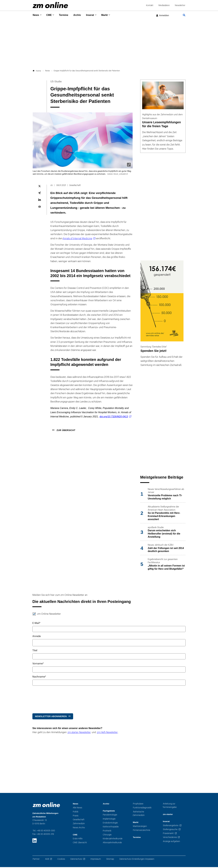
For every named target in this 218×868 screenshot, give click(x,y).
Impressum (96, 860)
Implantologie (109, 820)
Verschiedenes (170, 838)
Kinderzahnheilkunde (113, 840)
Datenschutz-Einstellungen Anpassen (137, 860)
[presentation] (55, 699)
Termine (65, 15)
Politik (76, 812)
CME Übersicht (80, 843)
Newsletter (180, 5)
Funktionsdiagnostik (142, 809)
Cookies (61, 860)
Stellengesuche (170, 830)
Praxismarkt (168, 834)
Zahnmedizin (79, 824)
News (36, 15)
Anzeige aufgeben (171, 842)
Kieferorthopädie (111, 828)
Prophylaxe (138, 804)
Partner (36, 860)
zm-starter (168, 815)
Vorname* (38, 664)
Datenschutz (76, 860)
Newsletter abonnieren (51, 717)
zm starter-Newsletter (79, 733)
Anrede (37, 637)
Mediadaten (164, 5)
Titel (35, 651)
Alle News (77, 809)
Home (37, 72)
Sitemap (110, 860)
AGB (47, 860)
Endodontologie (110, 824)
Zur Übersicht (66, 431)
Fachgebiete (109, 812)
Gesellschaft (79, 820)
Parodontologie (110, 816)
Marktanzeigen (140, 827)
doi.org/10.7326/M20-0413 (114, 417)
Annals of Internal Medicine (77, 239)
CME (50, 15)
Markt (109, 15)
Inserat (94, 15)
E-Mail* (36, 624)
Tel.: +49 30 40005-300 (44, 832)
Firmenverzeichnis (141, 831)
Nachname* (39, 678)
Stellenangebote (171, 826)
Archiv (80, 15)
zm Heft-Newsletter (107, 733)
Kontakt (150, 5)
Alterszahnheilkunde (112, 843)
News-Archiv (79, 828)
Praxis (76, 816)
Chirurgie (107, 835)
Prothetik (107, 832)
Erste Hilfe (78, 840)
